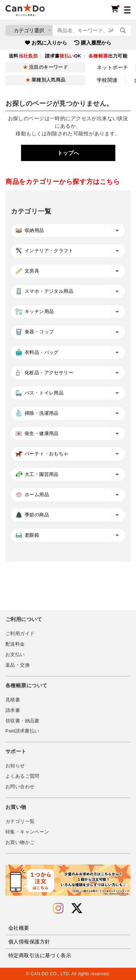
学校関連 (107, 80)
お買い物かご (20, 842)
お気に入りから (46, 43)
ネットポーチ (113, 67)
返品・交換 (18, 665)
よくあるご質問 (22, 776)
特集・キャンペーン (27, 832)
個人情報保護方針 (29, 942)
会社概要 (19, 928)
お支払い (15, 655)
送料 (23, 56)
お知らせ (15, 766)
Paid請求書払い (22, 731)
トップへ (68, 153)
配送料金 (15, 644)
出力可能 (108, 56)
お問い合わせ (20, 787)
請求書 (13, 710)
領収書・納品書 (22, 721)
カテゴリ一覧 (20, 821)
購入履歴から (93, 43)
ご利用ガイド (20, 634)
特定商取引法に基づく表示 (40, 955)
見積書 (13, 700)
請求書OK (63, 56)
